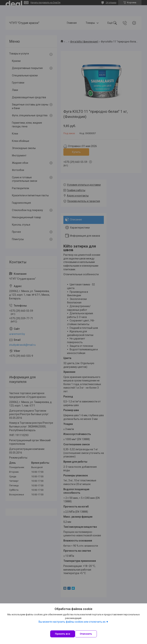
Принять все (63, 634)
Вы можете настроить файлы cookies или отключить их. (72, 622)
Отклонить (86, 634)
